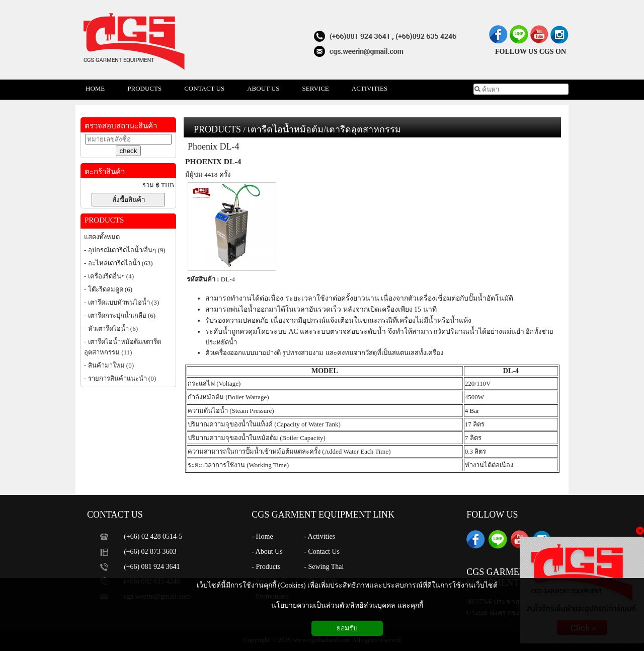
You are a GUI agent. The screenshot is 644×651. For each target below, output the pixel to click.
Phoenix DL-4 (214, 147)
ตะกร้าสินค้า (105, 172)
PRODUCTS (217, 129)
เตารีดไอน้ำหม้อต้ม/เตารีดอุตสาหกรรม (324, 129)
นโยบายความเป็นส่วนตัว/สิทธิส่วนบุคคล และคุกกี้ (347, 605)
